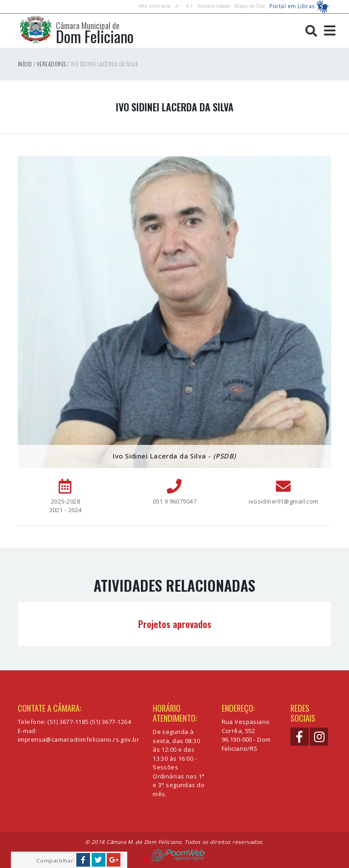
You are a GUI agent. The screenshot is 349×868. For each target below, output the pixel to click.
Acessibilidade (214, 6)
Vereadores (51, 64)
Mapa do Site (249, 6)
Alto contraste (155, 6)
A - (178, 6)
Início (25, 64)
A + (189, 6)
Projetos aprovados (175, 624)
